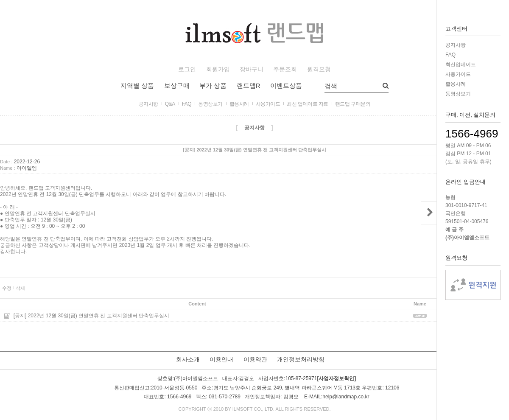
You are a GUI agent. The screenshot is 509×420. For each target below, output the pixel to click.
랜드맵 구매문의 (353, 104)
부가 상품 (213, 85)
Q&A (170, 104)
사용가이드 (458, 74)
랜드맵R (249, 85)
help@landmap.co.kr (346, 397)
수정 (7, 288)
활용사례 (456, 84)
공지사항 (456, 45)
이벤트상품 (286, 85)
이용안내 (221, 359)
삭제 (20, 288)
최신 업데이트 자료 (308, 104)
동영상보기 (458, 94)
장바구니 (252, 69)
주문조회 (285, 69)
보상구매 (177, 85)
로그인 (187, 69)
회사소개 (188, 359)
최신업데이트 (461, 64)
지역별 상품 (137, 85)
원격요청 (319, 69)
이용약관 (255, 359)
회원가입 (218, 69)
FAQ (450, 55)
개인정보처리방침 (301, 359)
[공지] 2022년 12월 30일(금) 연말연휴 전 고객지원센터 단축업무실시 (91, 316)
